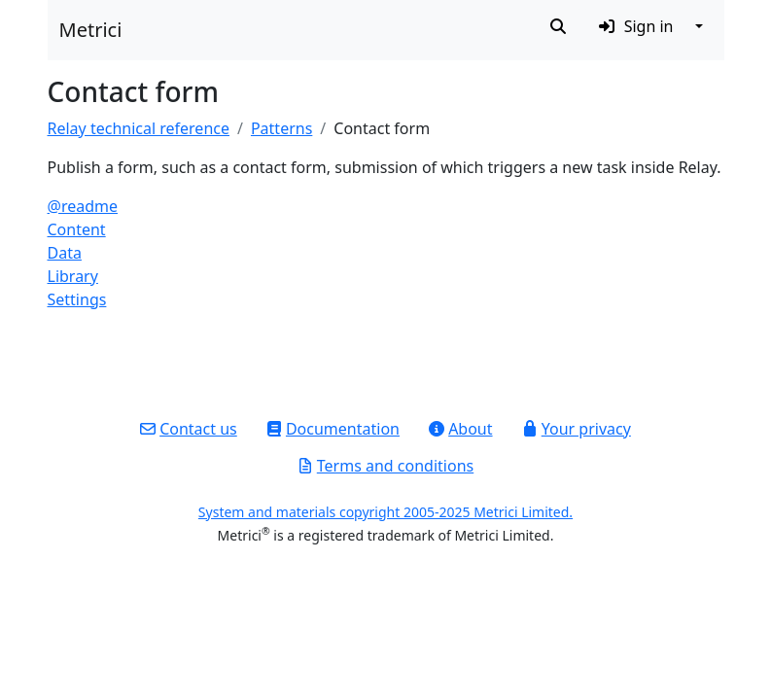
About (460, 429)
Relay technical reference (139, 128)
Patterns (281, 128)
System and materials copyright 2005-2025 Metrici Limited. (385, 512)
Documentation (333, 429)
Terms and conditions (385, 466)
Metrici (91, 30)
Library (73, 276)
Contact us (189, 429)
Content (77, 229)
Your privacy (577, 429)
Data (65, 253)
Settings (77, 299)
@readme (83, 206)
